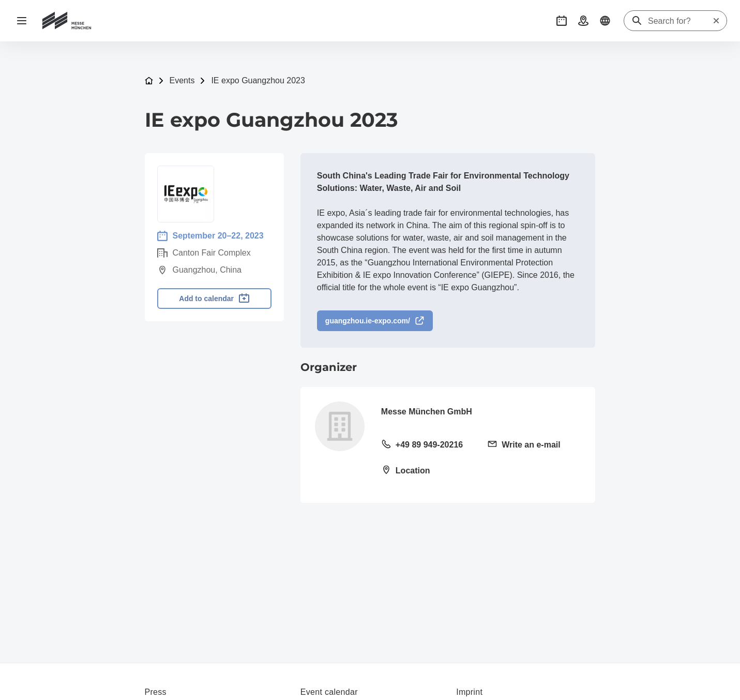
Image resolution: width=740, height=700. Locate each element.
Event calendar (329, 692)
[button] (562, 21)
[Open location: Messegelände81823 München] (428, 471)
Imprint (469, 692)
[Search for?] (680, 21)
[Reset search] (716, 21)
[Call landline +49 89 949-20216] (428, 445)
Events (182, 80)
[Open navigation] (22, 21)
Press (156, 692)
